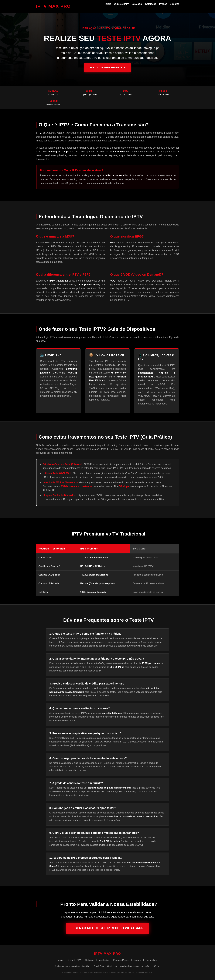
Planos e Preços (121, 960)
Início (108, 4)
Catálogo (137, 4)
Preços (163, 4)
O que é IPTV (121, 4)
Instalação (150, 4)
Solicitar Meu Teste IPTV (107, 68)
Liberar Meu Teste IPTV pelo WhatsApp (108, 928)
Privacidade (152, 960)
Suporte (174, 4)
